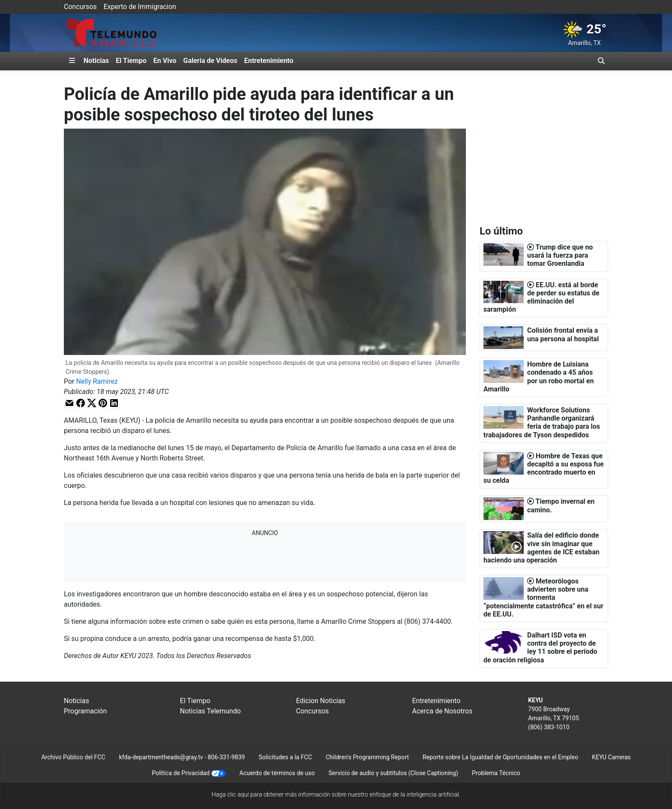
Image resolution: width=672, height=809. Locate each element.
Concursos (80, 7)
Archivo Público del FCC (73, 757)
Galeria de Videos (210, 61)
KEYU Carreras (611, 757)
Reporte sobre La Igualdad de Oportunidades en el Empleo (500, 757)
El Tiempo (131, 61)
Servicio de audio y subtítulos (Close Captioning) (393, 773)
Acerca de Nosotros (442, 711)
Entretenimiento (269, 61)
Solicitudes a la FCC (285, 757)
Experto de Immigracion (140, 7)
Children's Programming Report (367, 757)
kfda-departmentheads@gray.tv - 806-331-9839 (182, 757)
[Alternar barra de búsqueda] (601, 61)
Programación (85, 711)
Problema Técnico (496, 773)
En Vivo (165, 61)
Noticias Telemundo (210, 711)
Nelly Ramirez (97, 381)
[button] (69, 403)
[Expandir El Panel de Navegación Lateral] (72, 61)
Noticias (96, 61)
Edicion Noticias (321, 701)
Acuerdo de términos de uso (277, 773)
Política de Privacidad (181, 773)
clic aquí (238, 794)
